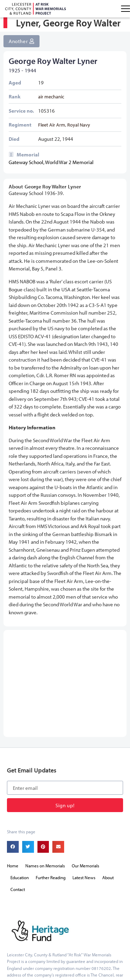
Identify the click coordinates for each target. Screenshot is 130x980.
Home (13, 783)
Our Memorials (85, 783)
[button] (13, 764)
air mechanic (51, 100)
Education (20, 794)
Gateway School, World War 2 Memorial (51, 166)
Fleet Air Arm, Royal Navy (64, 128)
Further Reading (51, 794)
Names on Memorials (45, 783)
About (108, 794)
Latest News (84, 794)
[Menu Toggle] (125, 9)
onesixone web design (37, 963)
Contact (18, 806)
